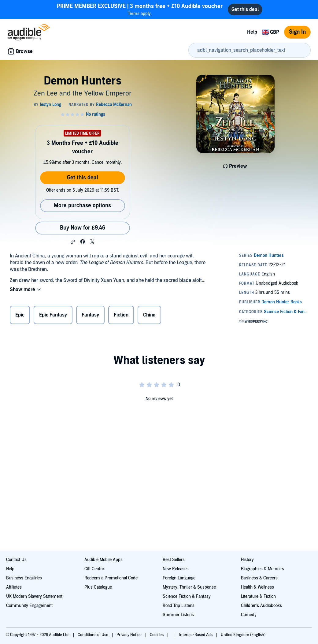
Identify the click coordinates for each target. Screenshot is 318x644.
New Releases (176, 569)
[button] (73, 242)
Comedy (249, 615)
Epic (20, 315)
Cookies (157, 635)
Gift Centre (94, 569)
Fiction (121, 315)
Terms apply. (140, 9)
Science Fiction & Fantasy (187, 596)
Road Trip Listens (179, 606)
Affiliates (14, 587)
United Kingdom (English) (243, 635)
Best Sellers (174, 560)
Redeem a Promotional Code (111, 578)
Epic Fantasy (53, 315)
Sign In (297, 32)
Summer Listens (178, 615)
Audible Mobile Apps (104, 560)
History (247, 560)
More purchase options (82, 206)
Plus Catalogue (98, 587)
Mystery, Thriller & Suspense (189, 587)
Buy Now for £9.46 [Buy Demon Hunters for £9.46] (83, 228)
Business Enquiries (24, 578)
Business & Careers (259, 578)
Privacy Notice (129, 635)
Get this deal (83, 178)
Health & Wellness (257, 587)
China (149, 315)
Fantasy (90, 315)
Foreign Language (179, 578)
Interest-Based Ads (196, 635)
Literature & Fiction (258, 596)
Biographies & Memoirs (263, 569)
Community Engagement (29, 606)
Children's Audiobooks (261, 606)
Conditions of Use (93, 635)
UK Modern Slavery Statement (34, 596)
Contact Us (16, 560)
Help (252, 32)
